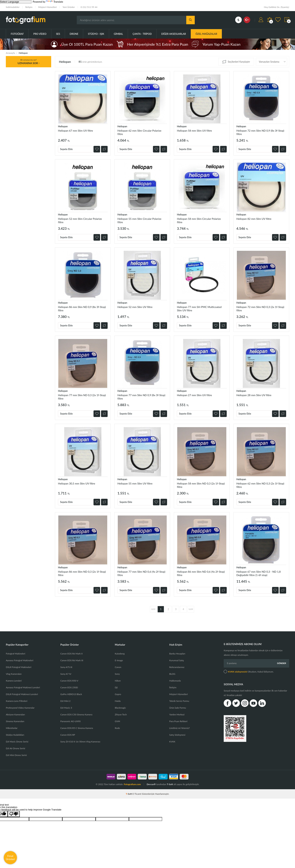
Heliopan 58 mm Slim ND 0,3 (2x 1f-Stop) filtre (201, 485)
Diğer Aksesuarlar (174, 34)
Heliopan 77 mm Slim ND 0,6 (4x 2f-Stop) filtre (141, 573)
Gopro (118, 694)
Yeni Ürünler (69, 7)
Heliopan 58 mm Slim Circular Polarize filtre (199, 220)
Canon (118, 667)
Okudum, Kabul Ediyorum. (249, 672)
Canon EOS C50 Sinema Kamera (76, 714)
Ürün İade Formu (178, 708)
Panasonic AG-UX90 (70, 721)
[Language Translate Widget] (16, 2)
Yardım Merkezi (177, 714)
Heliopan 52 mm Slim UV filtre (135, 307)
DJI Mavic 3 (66, 708)
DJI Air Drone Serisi (15, 748)
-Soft (129, 794)
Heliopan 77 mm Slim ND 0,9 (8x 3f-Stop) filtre (141, 397)
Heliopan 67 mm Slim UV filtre (75, 131)
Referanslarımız (177, 667)
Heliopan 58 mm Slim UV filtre (194, 131)
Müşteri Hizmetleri (47, 7)
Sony (117, 674)
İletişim (29, 7)
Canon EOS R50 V (69, 681)
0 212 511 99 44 (89, 7)
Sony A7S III (66, 667)
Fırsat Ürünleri (10, 858)
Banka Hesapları (177, 654)
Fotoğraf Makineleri (16, 654)
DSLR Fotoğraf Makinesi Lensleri (22, 694)
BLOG (172, 674)
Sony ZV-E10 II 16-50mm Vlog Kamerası (80, 742)
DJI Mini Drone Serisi (16, 755)
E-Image (119, 660)
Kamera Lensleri (14, 681)
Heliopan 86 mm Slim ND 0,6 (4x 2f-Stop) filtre (201, 573)
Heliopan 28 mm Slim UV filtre (254, 395)
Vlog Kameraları (14, 674)
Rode (117, 728)
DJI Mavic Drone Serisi (17, 742)
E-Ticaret (137, 794)
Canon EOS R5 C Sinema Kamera (77, 728)
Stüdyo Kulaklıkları (15, 735)
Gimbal (118, 34)
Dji (116, 687)
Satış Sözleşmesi (177, 735)
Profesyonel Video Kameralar (20, 708)
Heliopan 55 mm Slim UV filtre (135, 483)
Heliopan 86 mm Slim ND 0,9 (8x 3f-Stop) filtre (82, 309)
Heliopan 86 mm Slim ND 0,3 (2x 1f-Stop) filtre (82, 573)
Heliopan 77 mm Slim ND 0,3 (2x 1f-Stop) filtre (82, 397)
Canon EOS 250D (69, 687)
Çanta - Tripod (142, 34)
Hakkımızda (175, 681)
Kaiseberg (120, 654)
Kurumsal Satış (177, 660)
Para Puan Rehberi (178, 721)
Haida (118, 701)
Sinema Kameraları (15, 721)
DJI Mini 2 (65, 701)
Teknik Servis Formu (179, 701)
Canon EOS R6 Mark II (71, 654)
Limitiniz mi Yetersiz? (180, 728)
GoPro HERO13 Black (71, 694)
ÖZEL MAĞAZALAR (206, 34)
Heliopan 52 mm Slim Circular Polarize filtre (80, 220)
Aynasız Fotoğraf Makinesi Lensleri (23, 687)
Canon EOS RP (68, 735)
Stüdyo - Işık (96, 34)
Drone (74, 34)
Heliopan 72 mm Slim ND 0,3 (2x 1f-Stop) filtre (260, 309)
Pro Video (40, 34)
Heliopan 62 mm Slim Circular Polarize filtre (139, 132)
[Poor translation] (14, 814)
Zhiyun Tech (121, 714)
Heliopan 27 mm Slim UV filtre (194, 395)
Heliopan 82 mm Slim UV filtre (254, 219)
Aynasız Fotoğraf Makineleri (20, 660)
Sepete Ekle (66, 149)
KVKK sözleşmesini (238, 672)
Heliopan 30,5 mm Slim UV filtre (76, 483)
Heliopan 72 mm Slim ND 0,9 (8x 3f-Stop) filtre (260, 132)
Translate (54, 2)
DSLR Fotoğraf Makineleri (19, 667)
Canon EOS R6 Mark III (72, 660)
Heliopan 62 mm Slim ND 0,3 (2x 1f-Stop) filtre (260, 485)
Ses (58, 34)
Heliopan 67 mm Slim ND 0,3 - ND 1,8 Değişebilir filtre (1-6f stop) (259, 573)
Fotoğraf (17, 34)
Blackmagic (120, 708)
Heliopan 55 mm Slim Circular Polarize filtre (139, 220)
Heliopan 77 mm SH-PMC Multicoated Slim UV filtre (199, 309)
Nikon (118, 681)
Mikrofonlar (12, 728)
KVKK (172, 742)
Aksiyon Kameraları (15, 714)
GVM (117, 721)
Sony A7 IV (66, 674)
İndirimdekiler (13, 7)
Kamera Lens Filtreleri (17, 701)
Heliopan (63, 126)
